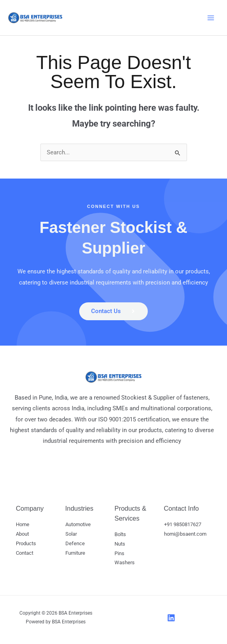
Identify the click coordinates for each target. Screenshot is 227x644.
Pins (119, 554)
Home (23, 525)
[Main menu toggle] (211, 18)
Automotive (78, 525)
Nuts (120, 544)
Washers (125, 563)
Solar (71, 535)
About (22, 535)
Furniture (75, 553)
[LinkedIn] (171, 618)
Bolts (120, 535)
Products (26, 544)
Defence (75, 544)
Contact (25, 553)
